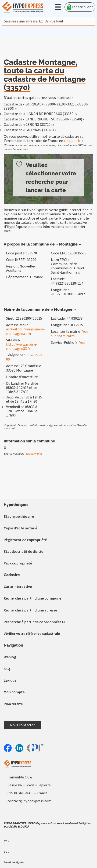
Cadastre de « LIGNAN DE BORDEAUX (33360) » (40, 114)
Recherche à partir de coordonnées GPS (36, 622)
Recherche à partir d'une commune (32, 598)
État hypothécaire (19, 517)
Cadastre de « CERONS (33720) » (29, 125)
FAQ (7, 669)
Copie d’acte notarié (20, 528)
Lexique (10, 680)
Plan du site (13, 704)
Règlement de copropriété (25, 540)
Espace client (80, 7)
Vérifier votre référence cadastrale (32, 634)
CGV (6, 841)
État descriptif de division (25, 552)
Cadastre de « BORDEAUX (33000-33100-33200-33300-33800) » (46, 106)
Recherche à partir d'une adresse (30, 610)
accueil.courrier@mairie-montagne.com (26, 331)
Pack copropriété (18, 563)
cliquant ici (73, 141)
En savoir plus (34, 454)
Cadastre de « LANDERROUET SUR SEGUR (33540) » (44, 119)
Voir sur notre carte (70, 334)
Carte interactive (18, 587)
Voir (82, 343)
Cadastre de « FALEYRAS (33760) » (30, 130)
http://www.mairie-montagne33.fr (22, 347)
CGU (6, 852)
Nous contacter (22, 725)
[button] (58, 7)
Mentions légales (14, 863)
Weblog (10, 657)
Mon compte (14, 692)
